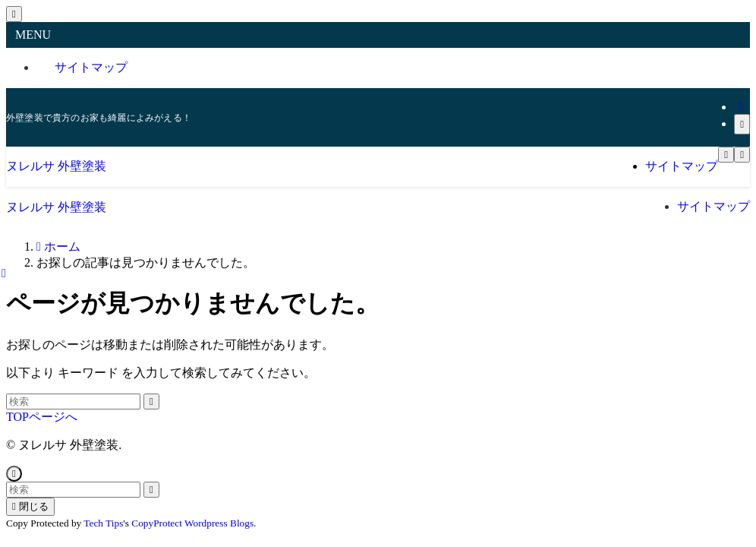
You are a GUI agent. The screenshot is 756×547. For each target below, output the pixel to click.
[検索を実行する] (151, 402)
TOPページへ (42, 417)
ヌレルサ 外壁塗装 (56, 166)
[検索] (742, 124)
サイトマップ (91, 67)
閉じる (30, 506)
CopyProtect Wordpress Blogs (192, 523)
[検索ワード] (73, 402)
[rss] (741, 107)
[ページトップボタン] (14, 474)
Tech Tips (103, 523)
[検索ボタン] (742, 155)
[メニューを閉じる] (14, 14)
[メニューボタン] (726, 155)
